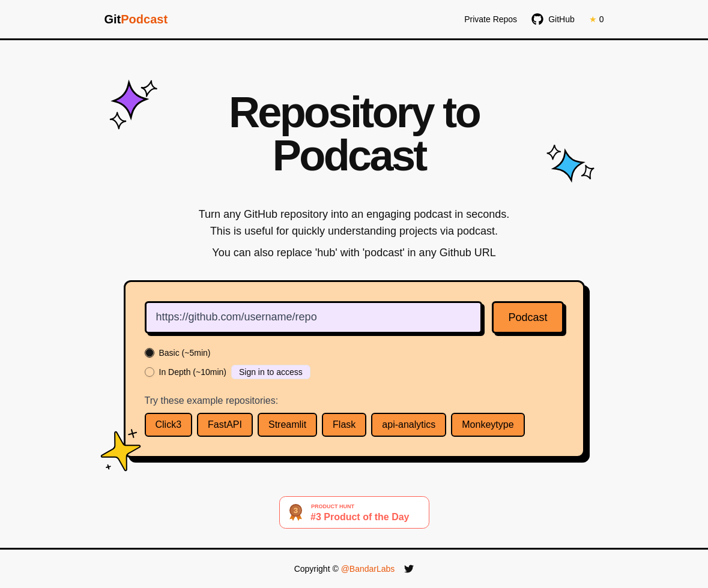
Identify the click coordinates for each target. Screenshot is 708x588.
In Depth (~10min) (193, 372)
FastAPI (225, 424)
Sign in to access (271, 372)
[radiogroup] (354, 364)
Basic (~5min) (185, 353)
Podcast (528, 317)
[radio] (150, 353)
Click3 (169, 424)
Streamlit (287, 424)
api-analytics (409, 424)
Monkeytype (488, 424)
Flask (344, 424)
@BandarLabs (368, 569)
